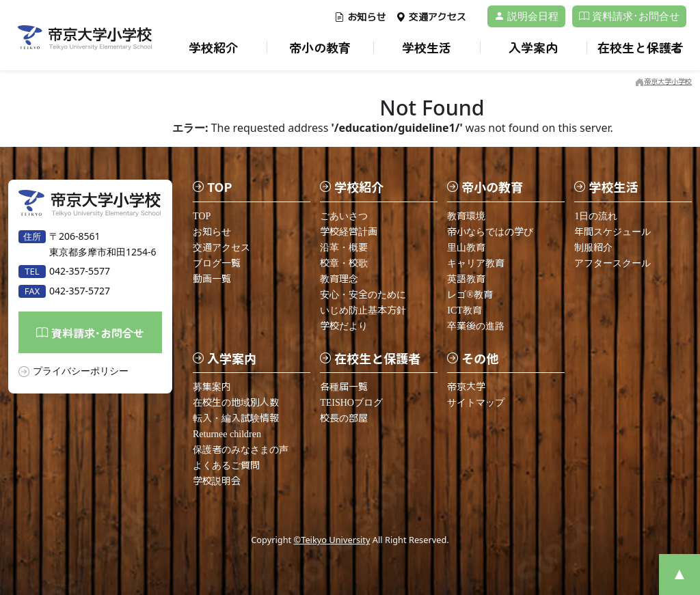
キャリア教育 (476, 263)
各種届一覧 (344, 387)
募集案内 (212, 387)
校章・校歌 (344, 263)
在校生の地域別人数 (236, 403)
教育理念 (339, 279)
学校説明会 (217, 481)
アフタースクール (612, 263)
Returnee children (227, 434)
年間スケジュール (612, 232)
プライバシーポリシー (81, 371)
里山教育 (466, 248)
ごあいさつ (344, 216)
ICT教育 (465, 310)
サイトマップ (476, 403)
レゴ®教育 (470, 295)
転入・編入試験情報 (236, 418)
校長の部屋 (344, 418)
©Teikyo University (332, 540)
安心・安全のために (363, 295)
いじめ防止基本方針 (363, 310)
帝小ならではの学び (490, 232)
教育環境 (466, 216)
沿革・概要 (344, 248)
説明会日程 (526, 16)
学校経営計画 (349, 232)
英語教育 (466, 279)
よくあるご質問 (226, 466)
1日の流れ (596, 216)
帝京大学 (466, 387)
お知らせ (360, 17)
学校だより (344, 326)
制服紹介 (593, 248)
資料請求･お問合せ (629, 16)
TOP (202, 216)
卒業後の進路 (476, 326)
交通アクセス (431, 17)
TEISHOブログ (351, 403)
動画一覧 (212, 279)
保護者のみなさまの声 (241, 450)
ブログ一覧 (217, 263)
